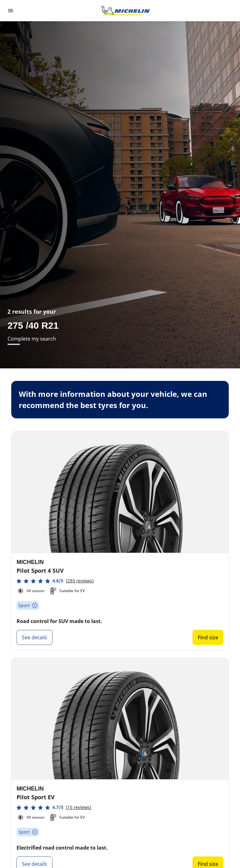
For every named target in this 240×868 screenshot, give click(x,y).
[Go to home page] (126, 11)
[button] (55, 581)
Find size (208, 637)
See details (35, 637)
